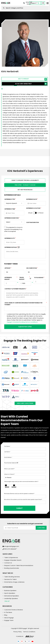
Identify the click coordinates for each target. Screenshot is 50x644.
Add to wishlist (33, 79)
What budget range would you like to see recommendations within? (21, 481)
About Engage (9, 618)
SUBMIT (17, 508)
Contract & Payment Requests (15, 289)
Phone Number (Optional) (11, 463)
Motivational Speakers (12, 596)
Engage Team (9, 620)
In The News (8, 612)
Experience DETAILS (11, 247)
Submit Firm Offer (25, 327)
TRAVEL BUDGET (25, 278)
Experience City (10, 238)
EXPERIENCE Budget (10, 278)
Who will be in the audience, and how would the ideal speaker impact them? (23, 499)
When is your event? (9, 469)
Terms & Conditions (29, 632)
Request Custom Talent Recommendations (19, 565)
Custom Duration (33, 222)
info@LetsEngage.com (12, 546)
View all (7, 601)
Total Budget (39, 278)
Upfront (8, 268)
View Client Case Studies (25, 403)
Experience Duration (12, 218)
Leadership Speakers (11, 598)
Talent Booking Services (12, 577)
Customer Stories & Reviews (14, 610)
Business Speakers (10, 590)
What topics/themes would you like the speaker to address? (19, 494)
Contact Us (8, 563)
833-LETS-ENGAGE (11, 549)
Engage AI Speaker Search (13, 560)
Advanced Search (28, 3)
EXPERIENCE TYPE (10, 199)
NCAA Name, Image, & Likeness (14, 582)
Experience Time (10, 209)
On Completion (32, 268)
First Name (7, 446)
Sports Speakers (10, 593)
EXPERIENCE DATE (32, 199)
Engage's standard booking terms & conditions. (22, 322)
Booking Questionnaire (12, 568)
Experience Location (33, 208)
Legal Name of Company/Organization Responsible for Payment (25, 304)
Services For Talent (10, 579)
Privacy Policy (18, 632)
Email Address (8, 457)
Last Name (7, 452)
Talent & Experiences (11, 557)
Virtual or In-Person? (10, 474)
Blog (6, 615)
